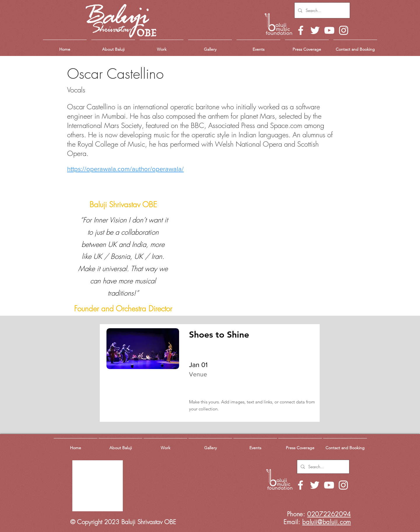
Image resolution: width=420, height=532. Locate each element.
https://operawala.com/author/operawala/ (125, 169)
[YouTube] (329, 30)
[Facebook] (301, 30)
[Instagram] (344, 30)
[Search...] (322, 10)
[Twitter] (315, 30)
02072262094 (329, 514)
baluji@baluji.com (327, 522)
